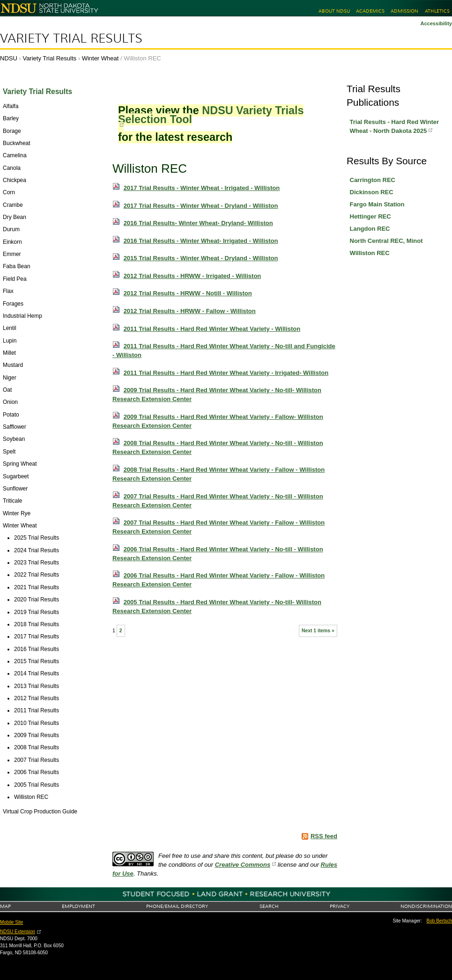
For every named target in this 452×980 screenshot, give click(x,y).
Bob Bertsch (439, 921)
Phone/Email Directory (177, 906)
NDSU (9, 58)
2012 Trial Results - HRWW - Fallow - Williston (190, 311)
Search (269, 906)
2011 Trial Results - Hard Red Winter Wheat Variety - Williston (212, 329)
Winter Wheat (100, 58)
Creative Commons (243, 865)
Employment (78, 906)
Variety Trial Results (71, 38)
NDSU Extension (18, 932)
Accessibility (436, 23)
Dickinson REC (372, 192)
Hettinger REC (370, 216)
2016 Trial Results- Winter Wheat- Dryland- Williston (198, 223)
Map (5, 906)
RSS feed (324, 836)
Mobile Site (11, 922)
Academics (370, 11)
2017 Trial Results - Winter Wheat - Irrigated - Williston (202, 188)
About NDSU (334, 11)
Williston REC (370, 253)
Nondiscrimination (426, 906)
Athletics (437, 11)
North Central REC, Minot (386, 241)
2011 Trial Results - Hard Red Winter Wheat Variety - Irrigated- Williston (226, 373)
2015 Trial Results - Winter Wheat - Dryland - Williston (201, 258)
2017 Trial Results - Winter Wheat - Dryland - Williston (201, 206)
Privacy (340, 906)
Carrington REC (373, 180)
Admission (404, 11)
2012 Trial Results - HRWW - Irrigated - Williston (193, 276)
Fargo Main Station (377, 204)
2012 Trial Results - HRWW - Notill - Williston (188, 293)
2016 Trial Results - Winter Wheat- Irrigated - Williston (201, 241)
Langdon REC (370, 229)
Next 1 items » (318, 631)
